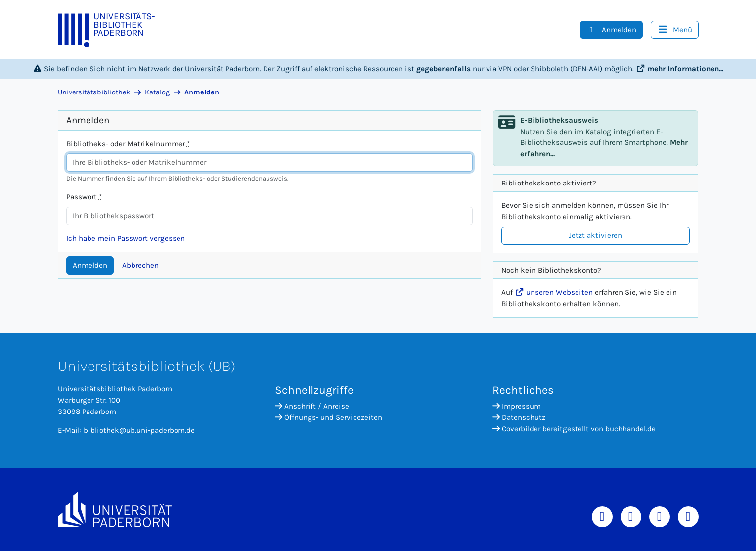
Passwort (84, 197)
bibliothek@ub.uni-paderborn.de (139, 430)
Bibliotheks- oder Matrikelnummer (128, 144)
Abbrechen (140, 265)
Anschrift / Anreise (312, 406)
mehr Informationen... (680, 69)
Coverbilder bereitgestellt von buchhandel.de (574, 429)
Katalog (157, 92)
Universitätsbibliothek (94, 92)
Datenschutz (519, 417)
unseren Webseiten (554, 292)
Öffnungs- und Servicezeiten (329, 417)
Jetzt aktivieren (595, 235)
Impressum (517, 406)
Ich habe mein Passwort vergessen (126, 238)
